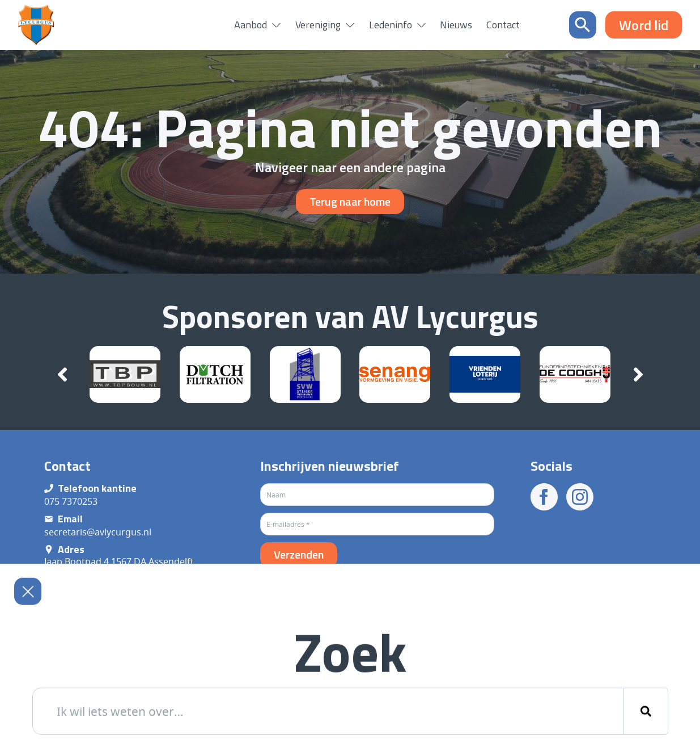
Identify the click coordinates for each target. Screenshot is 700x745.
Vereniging (318, 25)
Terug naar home (350, 201)
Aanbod (251, 25)
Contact (503, 25)
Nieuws (456, 25)
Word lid (644, 25)
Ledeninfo (391, 25)
